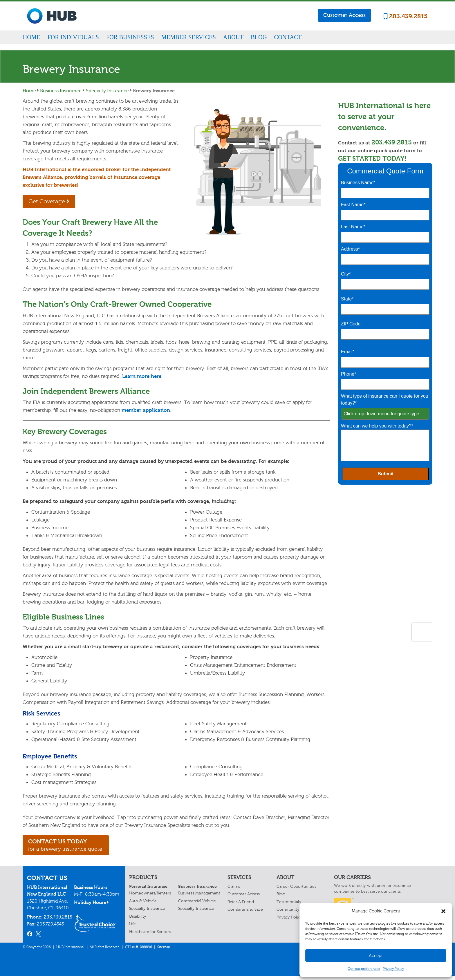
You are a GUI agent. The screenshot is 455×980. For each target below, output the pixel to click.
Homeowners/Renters (150, 897)
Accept (376, 956)
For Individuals (73, 37)
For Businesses (130, 37)
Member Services (189, 37)
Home (31, 37)
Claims (234, 891)
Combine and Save (245, 914)
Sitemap (164, 951)
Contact (288, 37)
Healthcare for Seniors (150, 936)
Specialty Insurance (107, 91)
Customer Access (344, 15)
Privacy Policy (393, 969)
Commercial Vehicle (197, 905)
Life (132, 928)
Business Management (199, 897)
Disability (138, 920)
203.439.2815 (406, 16)
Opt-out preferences (364, 969)
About (233, 37)
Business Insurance (61, 91)
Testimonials (289, 906)
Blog (259, 37)
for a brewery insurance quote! (79, 848)
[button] (443, 911)
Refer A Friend (241, 906)
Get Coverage (54, 202)
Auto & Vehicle (143, 905)
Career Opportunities (296, 891)
